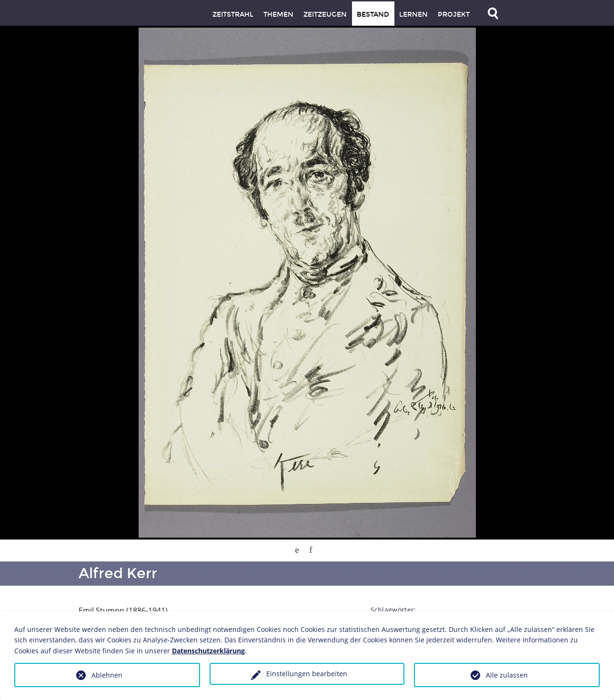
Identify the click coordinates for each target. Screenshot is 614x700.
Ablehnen (107, 675)
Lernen (413, 15)
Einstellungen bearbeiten (307, 674)
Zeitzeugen (325, 15)
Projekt (454, 15)
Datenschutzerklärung (208, 651)
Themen (278, 15)
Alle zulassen (507, 675)
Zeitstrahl (233, 15)
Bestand (373, 15)
